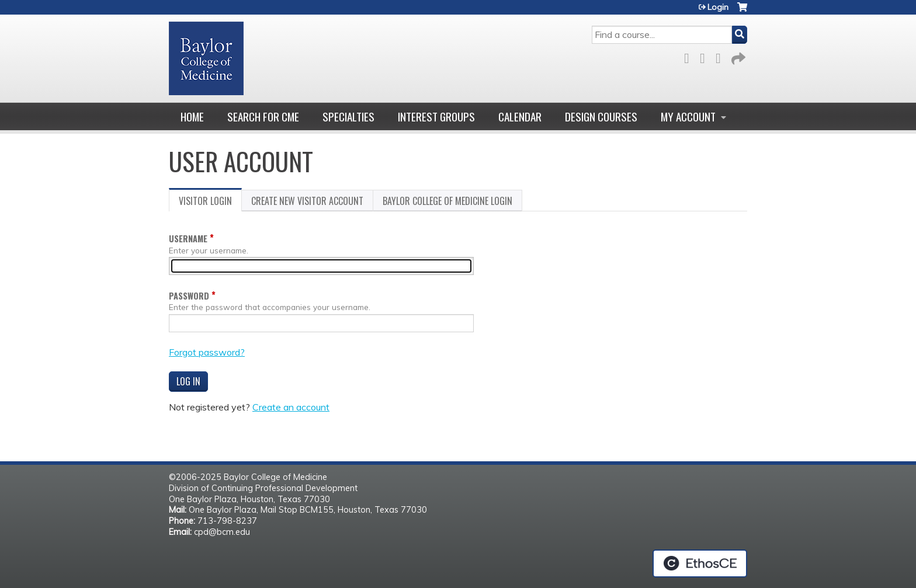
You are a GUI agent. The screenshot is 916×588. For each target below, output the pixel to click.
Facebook (690, 56)
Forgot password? (207, 352)
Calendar (520, 116)
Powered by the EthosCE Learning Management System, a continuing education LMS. (700, 563)
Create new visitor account (307, 201)
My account (688, 116)
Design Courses (601, 116)
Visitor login (210, 203)
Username (188, 239)
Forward (737, 56)
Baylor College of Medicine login (447, 201)
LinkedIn (721, 56)
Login (718, 7)
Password (189, 296)
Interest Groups (436, 116)
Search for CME (263, 116)
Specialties (348, 116)
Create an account (291, 407)
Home (192, 116)
